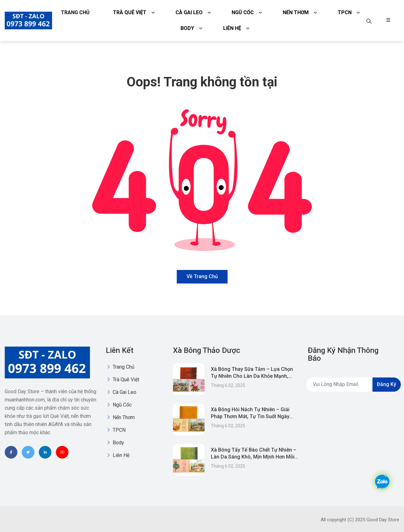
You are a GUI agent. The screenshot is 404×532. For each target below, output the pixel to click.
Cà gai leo (189, 12)
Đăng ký (386, 384)
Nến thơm (296, 12)
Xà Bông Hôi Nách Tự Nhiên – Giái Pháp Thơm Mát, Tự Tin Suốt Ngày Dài (250, 416)
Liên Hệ (232, 28)
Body (187, 28)
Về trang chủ (202, 276)
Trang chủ (75, 12)
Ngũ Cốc (243, 12)
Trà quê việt (130, 12)
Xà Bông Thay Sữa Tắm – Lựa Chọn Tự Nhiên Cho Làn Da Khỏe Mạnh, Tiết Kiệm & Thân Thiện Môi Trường (252, 376)
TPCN (345, 12)
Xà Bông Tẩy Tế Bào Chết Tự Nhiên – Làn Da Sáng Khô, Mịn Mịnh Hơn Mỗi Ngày (254, 457)
